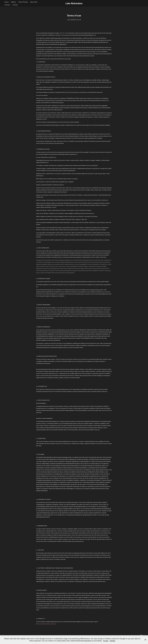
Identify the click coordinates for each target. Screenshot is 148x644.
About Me (34, 2)
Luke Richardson (74, 3)
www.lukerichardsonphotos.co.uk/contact (47, 624)
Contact (7, 5)
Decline (112, 641)
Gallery (13, 2)
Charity (15, 5)
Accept (106, 641)
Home (7, 2)
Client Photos (23, 2)
